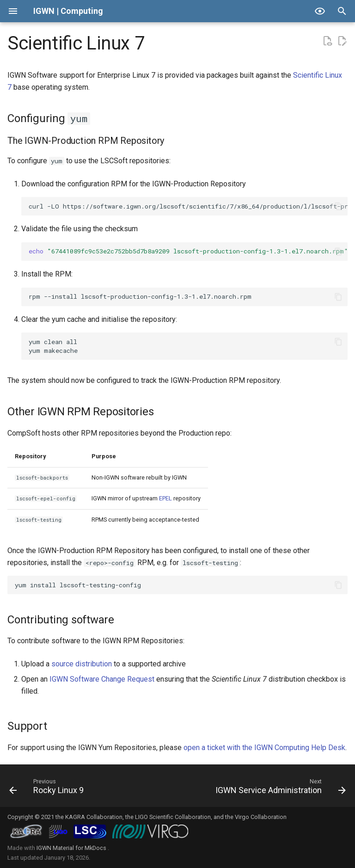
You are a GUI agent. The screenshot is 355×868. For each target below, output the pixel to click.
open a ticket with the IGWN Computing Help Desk (264, 748)
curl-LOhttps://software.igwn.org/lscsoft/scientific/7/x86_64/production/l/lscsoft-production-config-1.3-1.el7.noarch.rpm (188, 206)
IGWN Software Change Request (102, 679)
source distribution (82, 664)
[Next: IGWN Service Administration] (279, 788)
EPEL (165, 498)
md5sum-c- (188, 251)
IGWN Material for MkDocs (72, 848)
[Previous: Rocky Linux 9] (48, 788)
